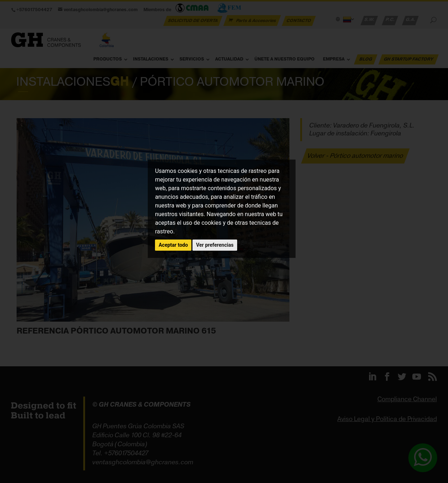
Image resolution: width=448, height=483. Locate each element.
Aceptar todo (173, 245)
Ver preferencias (215, 245)
